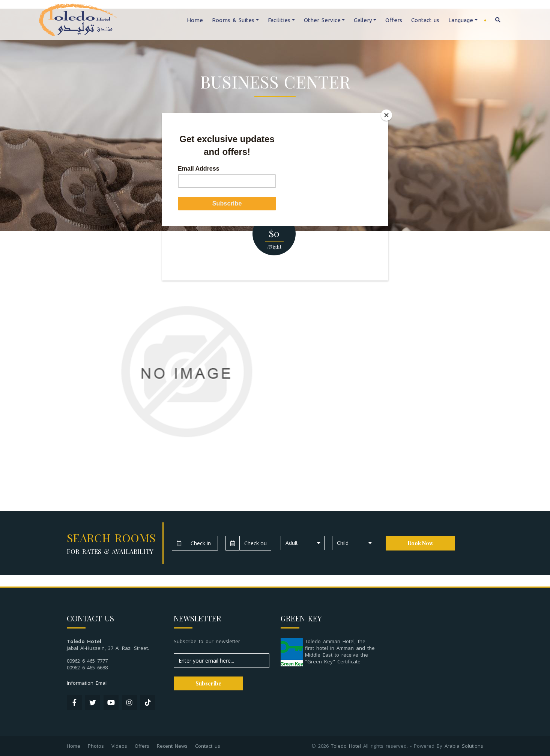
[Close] (386, 115)
